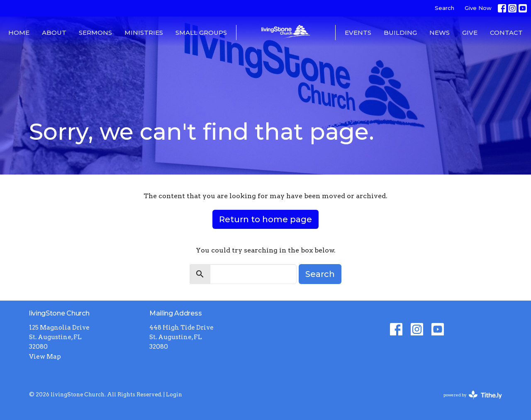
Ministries (144, 33)
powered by (473, 395)
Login (174, 395)
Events (358, 33)
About (54, 33)
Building (400, 33)
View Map (45, 357)
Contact (506, 33)
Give (470, 33)
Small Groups (201, 33)
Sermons (95, 33)
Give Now (478, 8)
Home (19, 33)
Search (445, 8)
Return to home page (265, 219)
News (440, 33)
